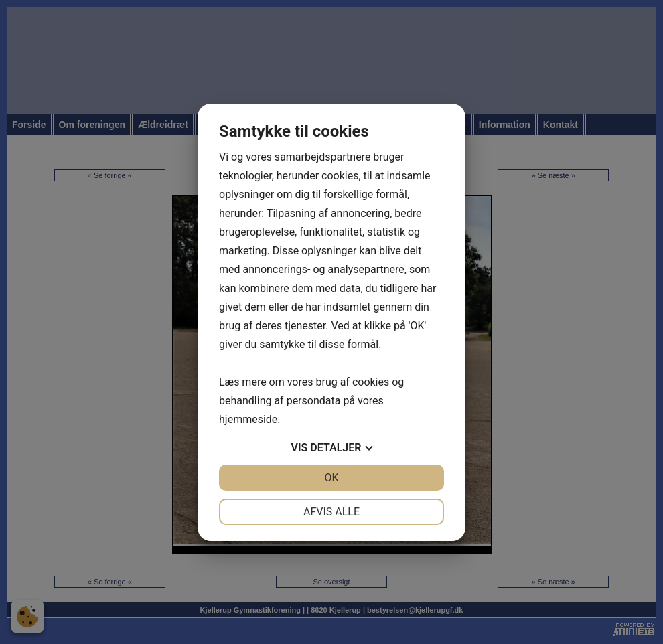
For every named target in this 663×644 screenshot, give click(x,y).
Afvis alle (331, 512)
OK (331, 478)
